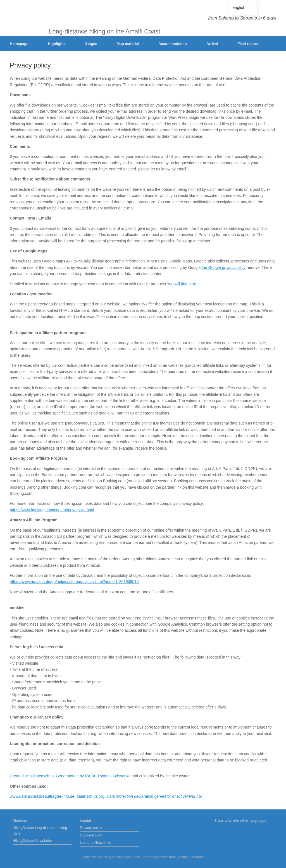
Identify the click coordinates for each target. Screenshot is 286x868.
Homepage (19, 44)
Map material (128, 44)
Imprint (85, 820)
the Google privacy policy (223, 267)
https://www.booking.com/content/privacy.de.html (52, 510)
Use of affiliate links (96, 842)
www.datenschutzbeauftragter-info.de (42, 796)
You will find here (181, 284)
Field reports (248, 44)
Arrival (212, 44)
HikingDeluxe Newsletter (32, 841)
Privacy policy (91, 828)
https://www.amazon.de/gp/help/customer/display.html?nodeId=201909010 (74, 582)
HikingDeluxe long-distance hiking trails (40, 830)
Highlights (57, 44)
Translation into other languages (240, 820)
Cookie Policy (91, 835)
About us (20, 820)
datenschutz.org (90, 796)
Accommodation (173, 44)
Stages (91, 44)
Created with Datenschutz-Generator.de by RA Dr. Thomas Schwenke (70, 776)
